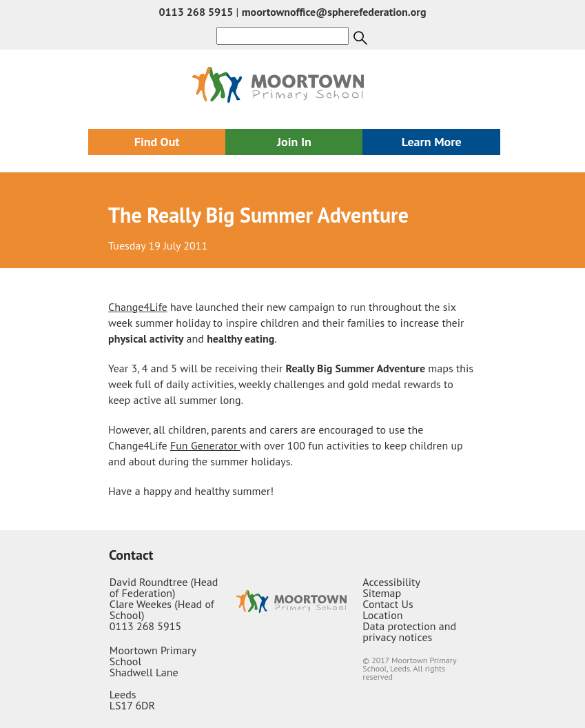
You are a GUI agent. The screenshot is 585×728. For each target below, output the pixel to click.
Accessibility (391, 582)
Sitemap (382, 593)
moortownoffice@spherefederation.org (334, 12)
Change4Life (138, 307)
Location (382, 615)
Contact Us (388, 604)
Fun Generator (205, 445)
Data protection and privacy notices (409, 631)
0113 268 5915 (196, 12)
